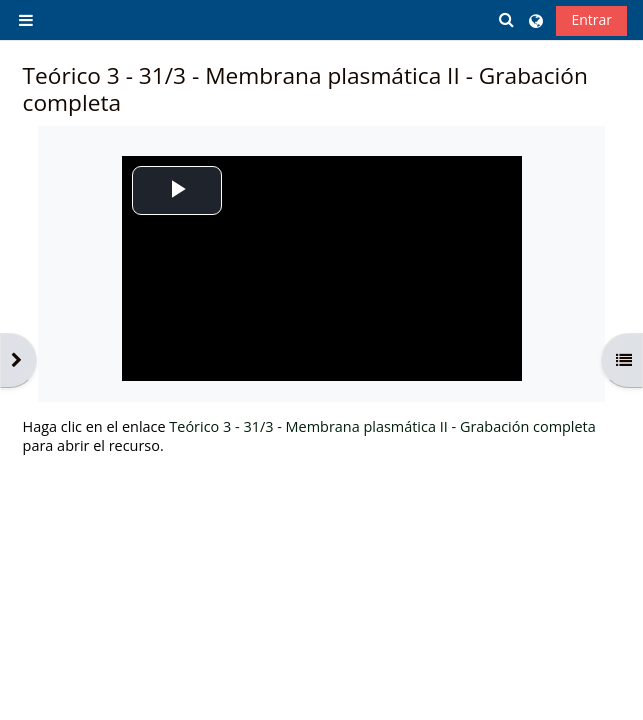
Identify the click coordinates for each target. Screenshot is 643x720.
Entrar (591, 19)
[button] (508, 19)
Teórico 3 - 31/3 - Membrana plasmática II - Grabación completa (382, 426)
